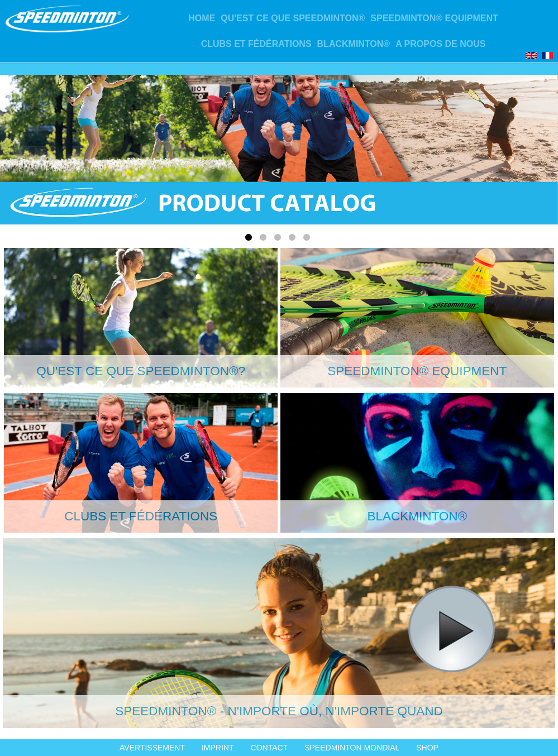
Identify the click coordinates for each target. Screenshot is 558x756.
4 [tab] (294, 240)
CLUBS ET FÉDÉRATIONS (256, 44)
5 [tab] (308, 240)
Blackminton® (354, 44)
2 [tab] (265, 240)
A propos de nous (440, 44)
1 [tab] (250, 240)
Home (202, 18)
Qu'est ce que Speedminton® (293, 18)
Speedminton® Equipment (434, 18)
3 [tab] (279, 240)
